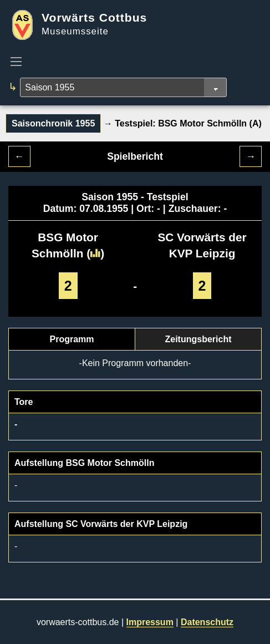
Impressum (150, 622)
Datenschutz (207, 622)
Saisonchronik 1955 (53, 123)
